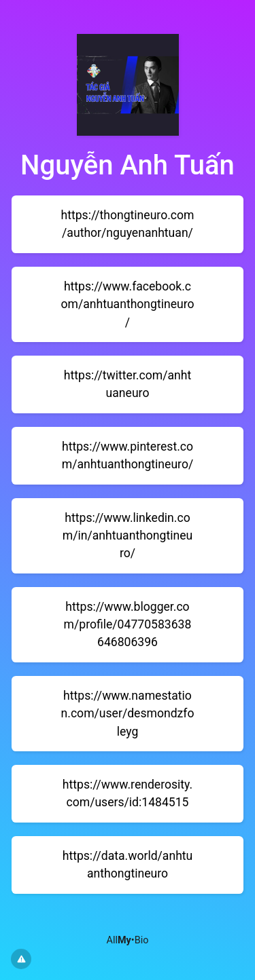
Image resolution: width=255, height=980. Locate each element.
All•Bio (128, 940)
